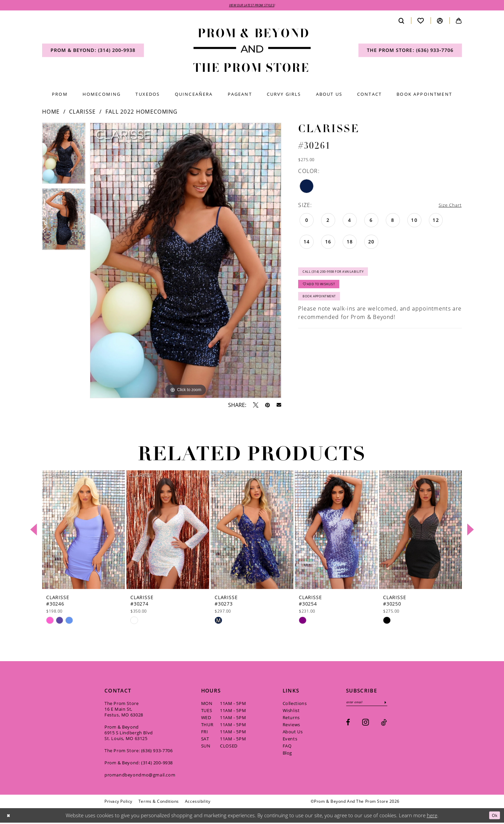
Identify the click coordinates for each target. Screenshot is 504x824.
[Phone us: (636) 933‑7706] (410, 52)
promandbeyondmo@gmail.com (140, 776)
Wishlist (291, 711)
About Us (293, 733)
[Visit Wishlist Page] (421, 22)
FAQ (287, 747)
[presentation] (84, 531)
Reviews (291, 726)
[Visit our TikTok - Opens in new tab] (384, 725)
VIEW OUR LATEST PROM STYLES (252, 6)
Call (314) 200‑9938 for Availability (344, 276)
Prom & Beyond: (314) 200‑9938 (139, 764)
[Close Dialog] (10, 817)
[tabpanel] (64, 157)
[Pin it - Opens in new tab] (267, 406)
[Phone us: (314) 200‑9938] (93, 52)
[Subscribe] (397, 704)
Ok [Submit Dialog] (493, 816)
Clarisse (82, 113)
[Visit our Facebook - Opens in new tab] (348, 725)
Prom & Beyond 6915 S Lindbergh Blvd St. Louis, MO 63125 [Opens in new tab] (129, 734)
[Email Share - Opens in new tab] (279, 406)
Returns (291, 718)
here (432, 816)
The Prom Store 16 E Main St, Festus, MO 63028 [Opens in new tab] (124, 710)
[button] (440, 22)
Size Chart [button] (447, 206)
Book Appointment (326, 307)
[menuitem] (93, 52)
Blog (287, 754)
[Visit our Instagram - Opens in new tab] (366, 725)
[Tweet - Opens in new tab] (256, 406)
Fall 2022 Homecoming (142, 113)
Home (51, 113)
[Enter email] (372, 704)
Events (290, 740)
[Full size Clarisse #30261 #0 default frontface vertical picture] (186, 262)
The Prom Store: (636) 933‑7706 (139, 752)
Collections (295, 704)
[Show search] (402, 22)
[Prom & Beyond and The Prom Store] (252, 52)
